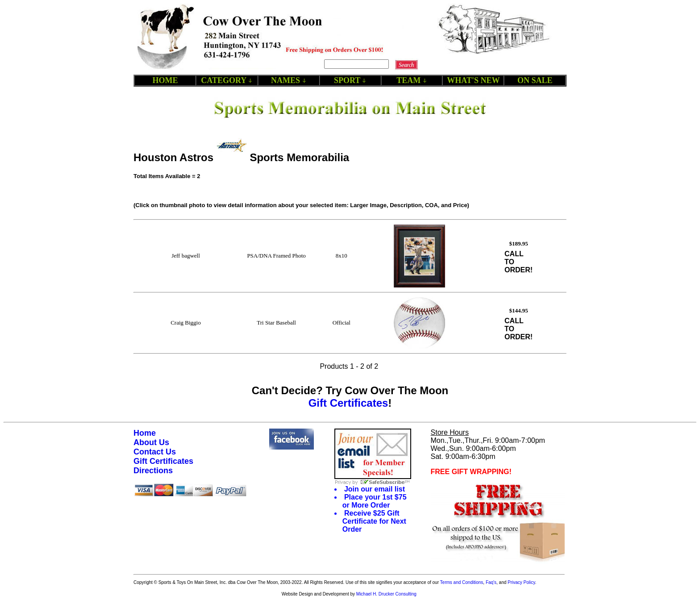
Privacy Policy (521, 582)
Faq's (491, 582)
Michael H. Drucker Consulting (386, 594)
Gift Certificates (348, 403)
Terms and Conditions (462, 582)
